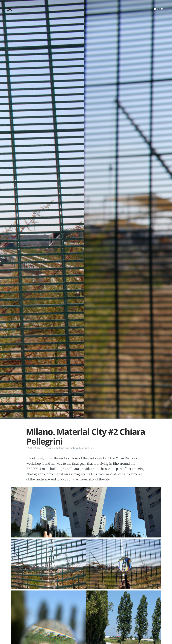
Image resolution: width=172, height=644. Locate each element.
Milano (60, 448)
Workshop (72, 448)
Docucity (50, 448)
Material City (87, 448)
